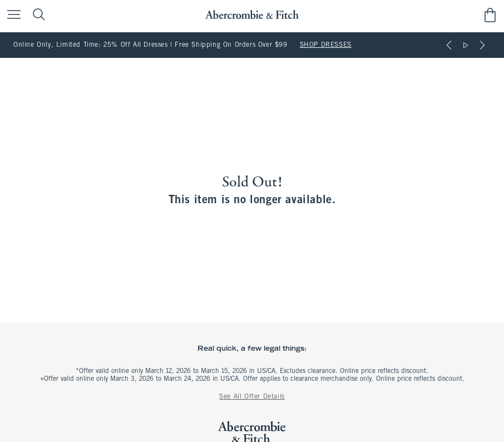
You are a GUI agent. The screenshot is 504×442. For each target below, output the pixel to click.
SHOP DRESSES (326, 45)
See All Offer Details (252, 397)
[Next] (482, 45)
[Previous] (449, 45)
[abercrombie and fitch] (252, 15)
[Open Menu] (11, 15)
